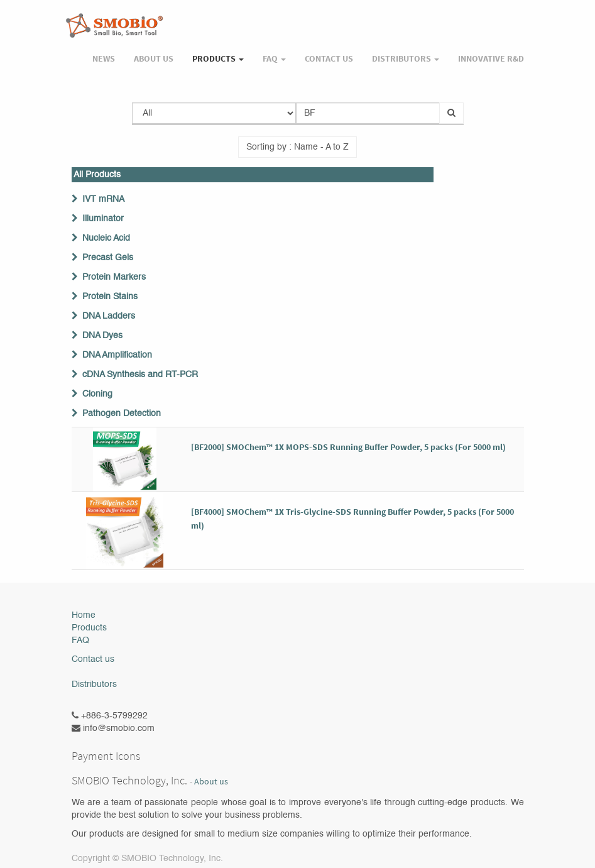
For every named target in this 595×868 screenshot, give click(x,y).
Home (84, 615)
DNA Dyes (102, 336)
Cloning (97, 394)
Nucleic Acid (106, 238)
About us (211, 782)
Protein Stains (110, 297)
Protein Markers (114, 277)
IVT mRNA (103, 199)
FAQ (80, 640)
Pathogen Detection (122, 414)
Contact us (93, 659)
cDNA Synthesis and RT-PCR (140, 375)
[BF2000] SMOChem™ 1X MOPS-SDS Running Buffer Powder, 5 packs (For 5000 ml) (348, 447)
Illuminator (103, 219)
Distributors (94, 684)
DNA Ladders (109, 316)
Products (89, 628)
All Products (97, 175)
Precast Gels (108, 258)
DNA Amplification (117, 355)
